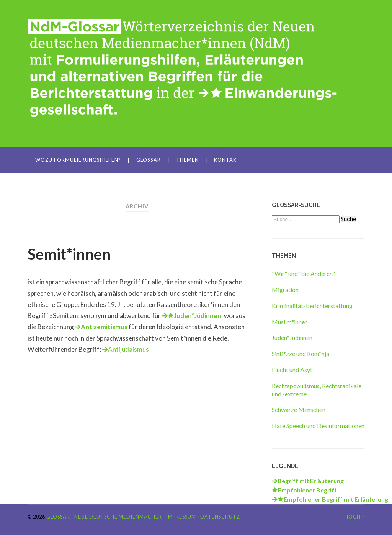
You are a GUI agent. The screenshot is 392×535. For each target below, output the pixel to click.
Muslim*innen (290, 322)
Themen (187, 160)
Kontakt (227, 160)
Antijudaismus (128, 349)
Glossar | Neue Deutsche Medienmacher (104, 517)
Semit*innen (69, 254)
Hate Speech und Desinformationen (318, 426)
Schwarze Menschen (299, 409)
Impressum (181, 517)
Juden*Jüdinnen (292, 337)
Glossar (149, 160)
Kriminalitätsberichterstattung (312, 306)
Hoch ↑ (354, 517)
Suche (348, 219)
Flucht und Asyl (292, 370)
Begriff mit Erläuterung (311, 481)
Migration (285, 290)
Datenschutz (220, 517)
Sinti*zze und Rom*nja (301, 354)
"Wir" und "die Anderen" (303, 273)
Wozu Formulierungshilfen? (78, 160)
